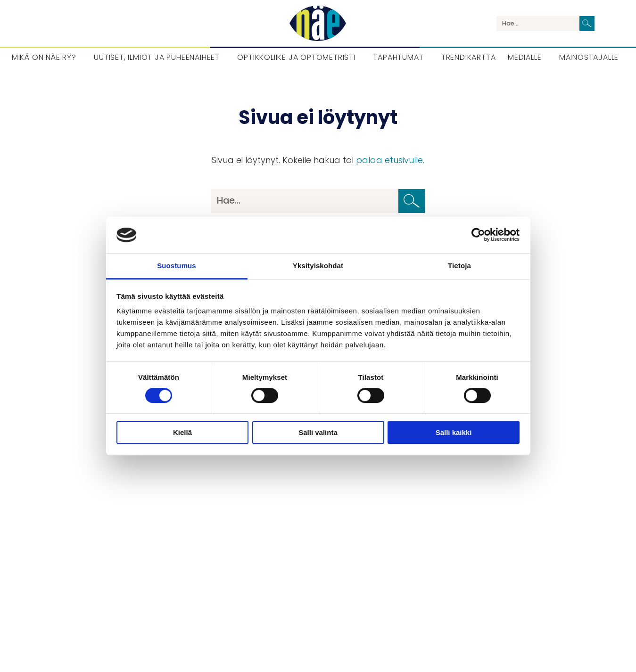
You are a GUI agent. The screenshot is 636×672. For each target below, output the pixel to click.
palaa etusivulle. (390, 160)
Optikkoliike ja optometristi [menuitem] (296, 57)
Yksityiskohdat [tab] (318, 266)
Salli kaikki (454, 432)
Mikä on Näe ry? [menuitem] (44, 57)
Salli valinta (318, 432)
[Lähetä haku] (587, 24)
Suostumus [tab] (177, 266)
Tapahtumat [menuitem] (398, 57)
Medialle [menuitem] (524, 57)
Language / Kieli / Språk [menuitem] (610, 24)
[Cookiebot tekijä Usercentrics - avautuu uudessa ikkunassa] (478, 235)
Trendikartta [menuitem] (469, 57)
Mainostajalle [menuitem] (589, 57)
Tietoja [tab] (459, 266)
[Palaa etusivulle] (318, 23)
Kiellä (182, 432)
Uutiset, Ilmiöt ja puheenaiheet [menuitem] (157, 57)
